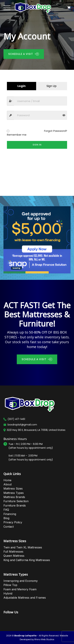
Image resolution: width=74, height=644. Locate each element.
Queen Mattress (14, 556)
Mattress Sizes (13, 488)
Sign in (37, 145)
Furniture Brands (15, 505)
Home (7, 480)
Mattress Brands (14, 497)
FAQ (6, 510)
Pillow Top (10, 585)
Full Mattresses (13, 552)
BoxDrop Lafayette (25, 636)
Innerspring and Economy (21, 581)
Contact (9, 527)
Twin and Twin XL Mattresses (23, 547)
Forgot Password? (56, 131)
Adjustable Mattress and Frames (25, 598)
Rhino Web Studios (44, 639)
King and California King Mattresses (27, 560)
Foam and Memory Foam (20, 589)
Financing (10, 514)
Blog (6, 518)
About (8, 484)
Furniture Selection (16, 501)
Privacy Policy (13, 522)
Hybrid (8, 593)
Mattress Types (14, 493)
